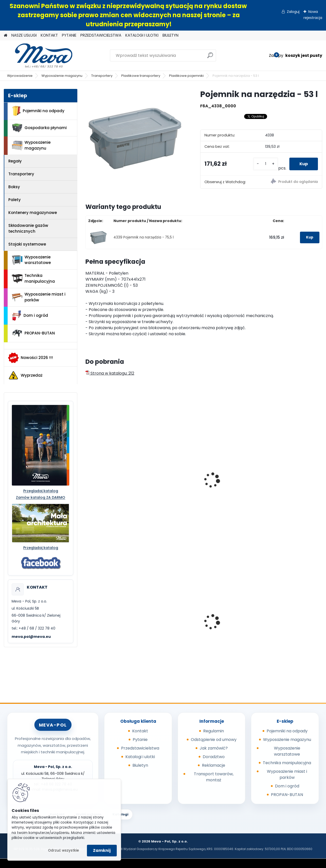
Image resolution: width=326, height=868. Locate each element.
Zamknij (102, 850)
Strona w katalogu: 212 (110, 373)
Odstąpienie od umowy (214, 740)
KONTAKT (49, 35)
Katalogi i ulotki (140, 757)
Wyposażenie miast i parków (39, 297)
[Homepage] (6, 35)
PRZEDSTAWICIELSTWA (101, 35)
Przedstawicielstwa (140, 748)
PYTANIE (69, 35)
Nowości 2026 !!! (30, 358)
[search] (210, 57)
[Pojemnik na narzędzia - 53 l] (135, 138)
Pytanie (140, 740)
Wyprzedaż (25, 375)
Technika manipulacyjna (33, 278)
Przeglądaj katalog (41, 491)
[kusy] (266, 164)
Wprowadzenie (20, 76)
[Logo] (39, 56)
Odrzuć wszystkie (63, 850)
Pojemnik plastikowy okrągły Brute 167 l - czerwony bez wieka (229, 499)
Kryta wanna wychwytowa (102, 621)
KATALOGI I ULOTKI (142, 35)
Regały (15, 161)
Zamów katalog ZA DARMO (41, 497)
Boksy (14, 187)
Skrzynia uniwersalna (291, 465)
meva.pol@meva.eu (31, 637)
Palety (15, 200)
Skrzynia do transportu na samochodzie (172, 467)
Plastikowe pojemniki (186, 76)
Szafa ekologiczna (167, 619)
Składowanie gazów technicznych (28, 228)
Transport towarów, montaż (214, 777)
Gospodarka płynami (39, 128)
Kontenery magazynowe (33, 213)
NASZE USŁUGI (24, 35)
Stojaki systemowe (27, 244)
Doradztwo (214, 757)
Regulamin (214, 731)
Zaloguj (293, 12)
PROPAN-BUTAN (33, 333)
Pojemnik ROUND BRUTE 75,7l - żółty (111, 467)
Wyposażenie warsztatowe (31, 260)
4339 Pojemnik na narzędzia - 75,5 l (144, 237)
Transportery (102, 76)
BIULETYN (170, 35)
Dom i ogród (30, 316)
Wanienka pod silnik (289, 623)
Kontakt (140, 731)
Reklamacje (214, 765)
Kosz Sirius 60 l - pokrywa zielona (225, 624)
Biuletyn (140, 765)
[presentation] (88, 475)
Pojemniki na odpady (38, 111)
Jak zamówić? (214, 748)
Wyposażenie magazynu (62, 76)
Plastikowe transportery (141, 76)
